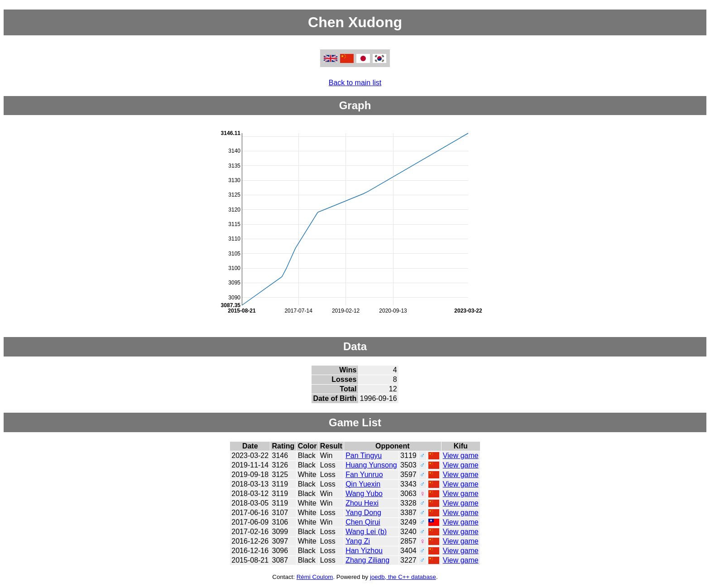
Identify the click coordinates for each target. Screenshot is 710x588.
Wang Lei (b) (366, 532)
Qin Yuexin (363, 484)
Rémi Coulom (315, 577)
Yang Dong (363, 513)
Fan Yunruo (364, 475)
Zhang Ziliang (367, 560)
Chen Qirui (363, 522)
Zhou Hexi (362, 503)
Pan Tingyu (364, 455)
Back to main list (355, 83)
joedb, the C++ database (403, 577)
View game (461, 455)
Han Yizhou (364, 551)
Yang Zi (358, 541)
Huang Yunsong (371, 465)
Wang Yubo (364, 494)
